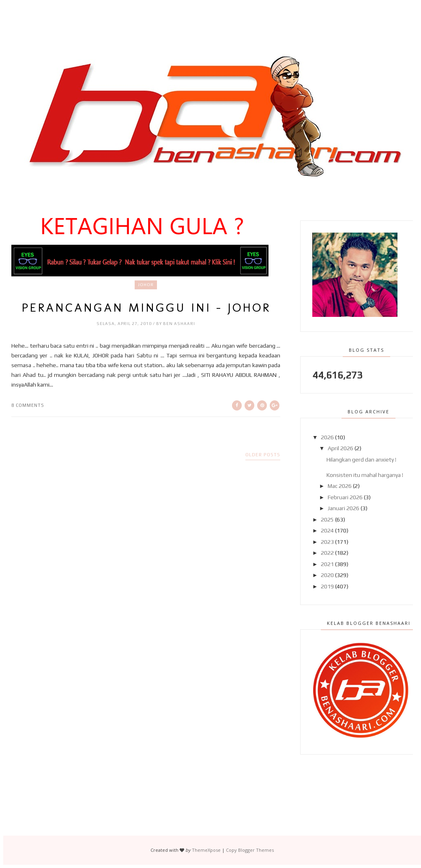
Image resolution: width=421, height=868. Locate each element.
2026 (327, 437)
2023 (327, 542)
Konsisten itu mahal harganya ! (365, 475)
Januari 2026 (344, 508)
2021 (327, 564)
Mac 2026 (340, 486)
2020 (327, 575)
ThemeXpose (206, 850)
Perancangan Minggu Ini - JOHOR (146, 308)
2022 (327, 553)
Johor (146, 285)
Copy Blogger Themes (250, 850)
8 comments (28, 405)
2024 (327, 530)
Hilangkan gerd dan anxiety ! (361, 460)
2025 (327, 520)
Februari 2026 (345, 497)
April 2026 (340, 448)
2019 (327, 586)
